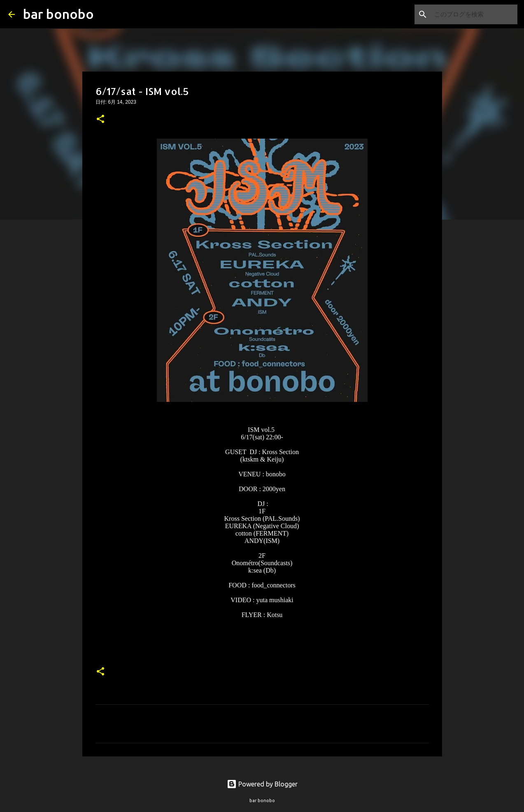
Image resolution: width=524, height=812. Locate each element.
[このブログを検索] (474, 14)
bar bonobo (58, 14)
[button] (100, 120)
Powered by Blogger (262, 784)
